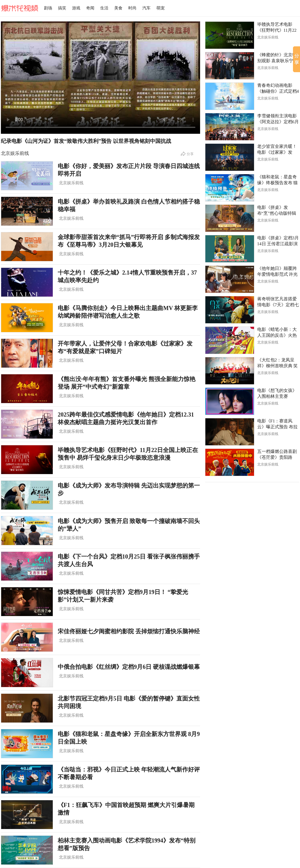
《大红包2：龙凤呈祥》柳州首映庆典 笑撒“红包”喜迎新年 (278, 366)
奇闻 (90, 8)
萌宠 (161, 8)
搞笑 (62, 8)
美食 (118, 8)
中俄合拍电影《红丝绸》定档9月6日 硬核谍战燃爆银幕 (129, 667)
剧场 (48, 8)
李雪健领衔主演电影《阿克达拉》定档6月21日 (278, 122)
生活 (104, 8)
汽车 (146, 8)
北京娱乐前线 (15, 153)
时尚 (132, 8)
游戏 (76, 8)
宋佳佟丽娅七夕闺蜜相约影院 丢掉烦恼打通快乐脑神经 (129, 631)
